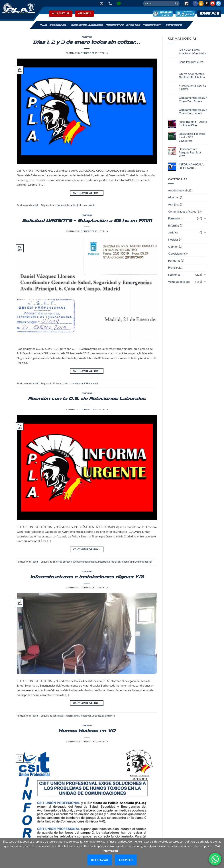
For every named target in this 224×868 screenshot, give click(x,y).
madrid (91, 205)
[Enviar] (177, 3)
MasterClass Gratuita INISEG (192, 87)
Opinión (173, 246)
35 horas (57, 383)
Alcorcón (174, 197)
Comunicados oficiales (182, 211)
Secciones (59, 25)
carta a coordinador (73, 383)
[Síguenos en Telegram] (218, 3)
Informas (174, 225)
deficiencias (59, 716)
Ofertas (133, 25)
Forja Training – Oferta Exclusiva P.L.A (193, 123)
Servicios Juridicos (87, 25)
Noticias (173, 239)
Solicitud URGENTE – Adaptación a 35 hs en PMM (87, 221)
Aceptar (126, 860)
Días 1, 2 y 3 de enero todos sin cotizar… (87, 42)
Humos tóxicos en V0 (87, 731)
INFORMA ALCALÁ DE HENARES (191, 166)
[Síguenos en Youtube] (213, 3)
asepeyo (67, 562)
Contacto (174, 25)
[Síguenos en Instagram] (201, 3)
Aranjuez (174, 204)
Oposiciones (176, 253)
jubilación (82, 205)
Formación (153, 25)
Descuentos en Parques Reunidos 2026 (190, 152)
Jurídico (173, 232)
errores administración (64, 205)
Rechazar (100, 860)
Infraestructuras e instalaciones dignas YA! (87, 577)
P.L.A (43, 25)
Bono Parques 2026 (191, 62)
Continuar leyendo (87, 193)
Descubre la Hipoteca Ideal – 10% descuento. (192, 137)
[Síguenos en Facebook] (195, 3)
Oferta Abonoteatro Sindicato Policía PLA (192, 75)
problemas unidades (91, 716)
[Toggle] (205, 218)
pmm (133, 562)
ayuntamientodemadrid (85, 562)
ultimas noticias (144, 562)
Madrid (87, 37)
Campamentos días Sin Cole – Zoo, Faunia (193, 99)
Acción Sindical (177, 190)
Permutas (174, 260)
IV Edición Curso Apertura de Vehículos (193, 51)
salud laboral (109, 716)
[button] (186, 4)
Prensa (172, 267)
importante (104, 562)
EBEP (87, 383)
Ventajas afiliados (179, 282)
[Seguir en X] (207, 3)
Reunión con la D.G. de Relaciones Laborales (87, 399)
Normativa (114, 25)
